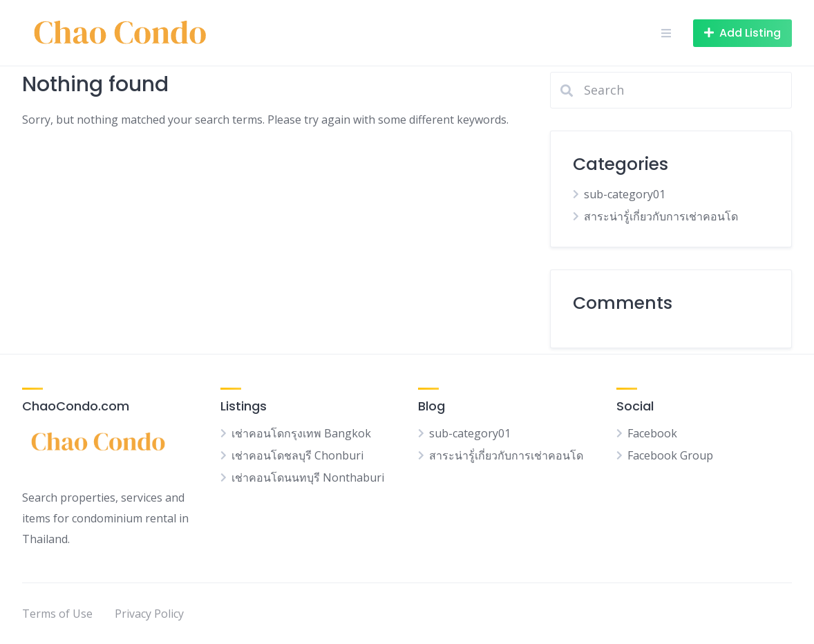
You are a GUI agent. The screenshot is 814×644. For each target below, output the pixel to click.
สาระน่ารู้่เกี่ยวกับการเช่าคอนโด (661, 216)
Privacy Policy (149, 614)
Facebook (652, 433)
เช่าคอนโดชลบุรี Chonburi (297, 455)
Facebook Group (670, 455)
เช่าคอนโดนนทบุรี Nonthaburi (308, 477)
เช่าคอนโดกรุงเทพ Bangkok (301, 433)
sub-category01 (625, 194)
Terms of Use (57, 614)
